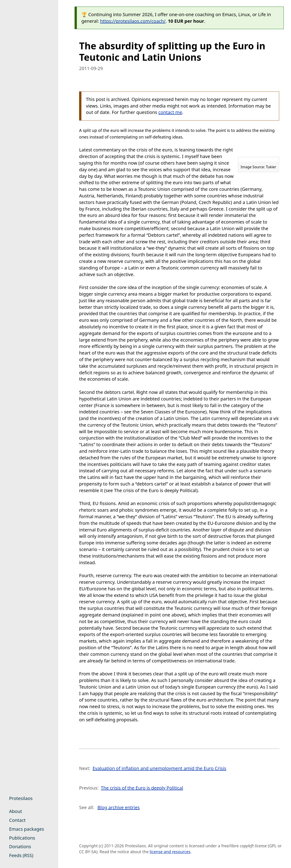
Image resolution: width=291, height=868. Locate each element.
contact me (170, 112)
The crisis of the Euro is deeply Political (142, 788)
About (16, 811)
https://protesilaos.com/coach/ (133, 21)
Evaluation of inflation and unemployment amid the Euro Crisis (159, 768)
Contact (17, 820)
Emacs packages (27, 829)
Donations (20, 847)
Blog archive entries (119, 807)
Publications (22, 838)
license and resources (170, 852)
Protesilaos (21, 798)
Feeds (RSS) (21, 855)
